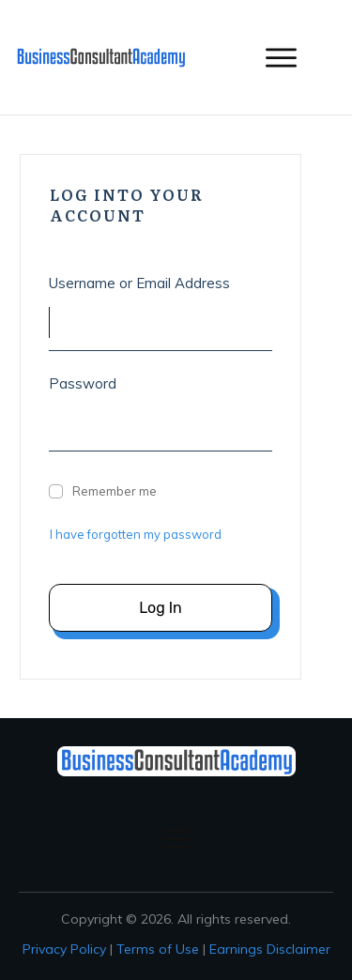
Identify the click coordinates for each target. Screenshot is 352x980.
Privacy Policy (64, 949)
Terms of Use (158, 949)
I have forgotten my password (136, 534)
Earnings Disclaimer (270, 949)
